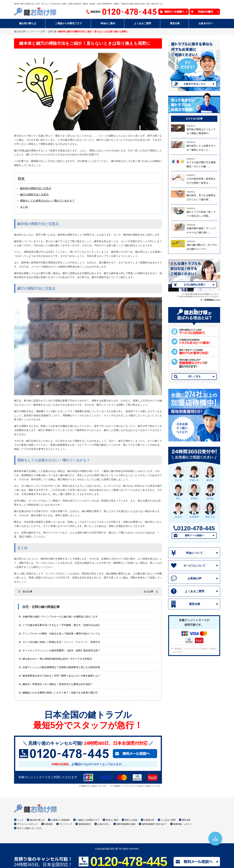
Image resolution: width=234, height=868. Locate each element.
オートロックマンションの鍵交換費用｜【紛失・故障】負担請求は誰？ (61, 650)
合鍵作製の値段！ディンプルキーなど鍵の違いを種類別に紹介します (60, 617)
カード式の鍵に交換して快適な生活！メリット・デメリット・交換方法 (61, 642)
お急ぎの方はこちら (195, 84)
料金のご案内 (112, 820)
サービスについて (195, 566)
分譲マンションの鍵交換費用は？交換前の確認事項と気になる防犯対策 (61, 667)
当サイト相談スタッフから (30, 828)
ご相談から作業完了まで (88, 820)
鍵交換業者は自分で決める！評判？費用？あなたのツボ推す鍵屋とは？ (61, 676)
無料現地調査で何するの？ (154, 824)
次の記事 (148, 592)
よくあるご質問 (195, 591)
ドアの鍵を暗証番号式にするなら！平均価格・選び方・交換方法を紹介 (61, 625)
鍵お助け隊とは (37, 820)
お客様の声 (195, 578)
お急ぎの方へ (104, 824)
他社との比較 (131, 820)
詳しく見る (195, 376)
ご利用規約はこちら (212, 300)
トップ (20, 820)
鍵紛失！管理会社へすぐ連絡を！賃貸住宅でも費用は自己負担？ (58, 684)
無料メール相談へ (195, 535)
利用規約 (49, 824)
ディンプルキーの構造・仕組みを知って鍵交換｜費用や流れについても (61, 634)
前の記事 (28, 592)
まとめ (24, 207)
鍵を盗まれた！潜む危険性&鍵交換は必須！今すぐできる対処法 (57, 659)
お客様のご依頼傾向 (60, 820)
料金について (195, 553)
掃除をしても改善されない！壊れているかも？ (47, 201)
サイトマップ (66, 824)
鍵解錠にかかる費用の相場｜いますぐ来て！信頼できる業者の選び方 (60, 693)
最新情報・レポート (183, 824)
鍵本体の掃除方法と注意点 (36, 188)
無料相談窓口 (85, 824)
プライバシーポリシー (28, 824)
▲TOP (215, 839)
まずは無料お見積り (195, 285)
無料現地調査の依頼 (126, 824)
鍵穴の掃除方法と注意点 (34, 194)
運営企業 (195, 604)
